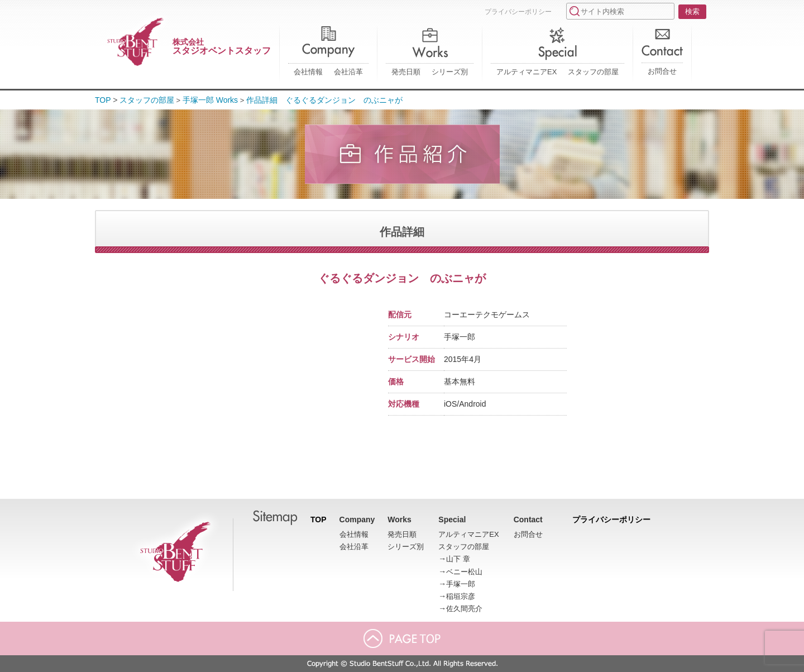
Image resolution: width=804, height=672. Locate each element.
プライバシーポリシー (518, 12)
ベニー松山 (464, 572)
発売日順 (406, 72)
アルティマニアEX (527, 72)
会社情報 (308, 72)
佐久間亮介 (464, 609)
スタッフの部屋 (593, 72)
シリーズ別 (450, 72)
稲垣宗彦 (461, 596)
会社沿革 (348, 72)
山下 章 (458, 559)
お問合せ (662, 71)
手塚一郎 (461, 584)
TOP (103, 100)
